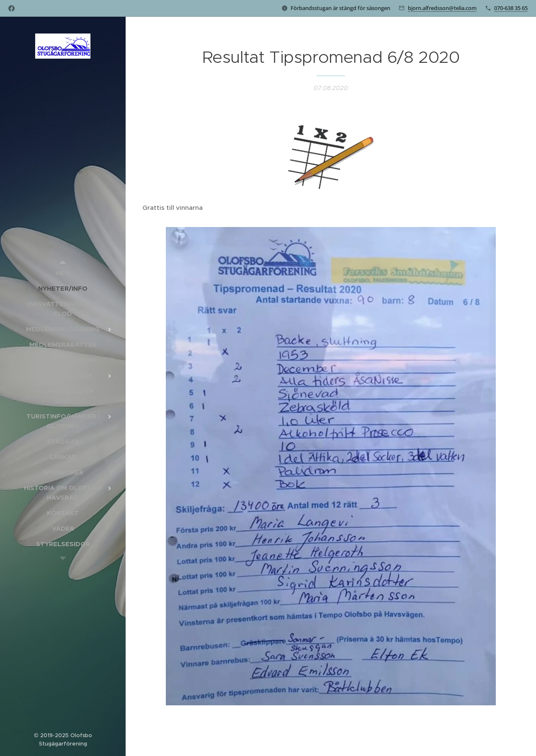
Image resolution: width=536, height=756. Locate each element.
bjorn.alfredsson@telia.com (442, 8)
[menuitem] (63, 273)
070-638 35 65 (511, 8)
